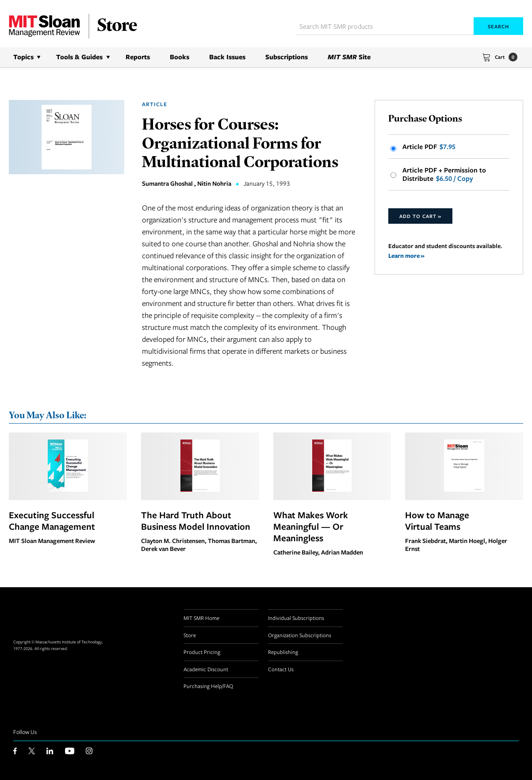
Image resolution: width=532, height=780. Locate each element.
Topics (23, 57)
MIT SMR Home (201, 618)
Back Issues (227, 57)
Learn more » (406, 255)
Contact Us (281, 669)
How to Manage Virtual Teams (437, 520)
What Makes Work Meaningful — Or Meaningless (311, 526)
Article (155, 104)
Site (349, 57)
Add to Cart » (420, 216)
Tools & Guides (79, 57)
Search (498, 26)
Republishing (283, 652)
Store (190, 635)
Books (180, 57)
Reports (138, 57)
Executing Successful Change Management (52, 520)
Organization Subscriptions (300, 635)
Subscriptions (287, 57)
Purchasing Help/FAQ (208, 686)
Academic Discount (206, 669)
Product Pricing (202, 652)
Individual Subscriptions (296, 618)
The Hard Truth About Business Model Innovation (196, 520)
